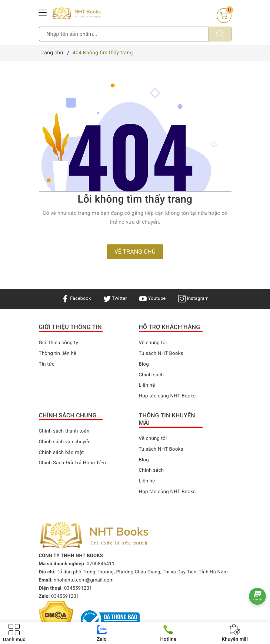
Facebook (73, 298)
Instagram (196, 298)
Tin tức (47, 364)
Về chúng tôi (154, 343)
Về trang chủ (135, 252)
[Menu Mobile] (43, 12)
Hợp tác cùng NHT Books (169, 396)
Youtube (154, 298)
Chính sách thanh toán (66, 431)
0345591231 (78, 588)
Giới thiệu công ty (60, 343)
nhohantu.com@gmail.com (84, 580)
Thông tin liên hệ (59, 353)
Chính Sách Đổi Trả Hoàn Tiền (74, 463)
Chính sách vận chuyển (66, 442)
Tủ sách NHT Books (162, 353)
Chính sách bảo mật (63, 453)
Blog (144, 364)
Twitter (114, 298)
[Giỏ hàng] (224, 16)
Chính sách (152, 375)
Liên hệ (147, 385)
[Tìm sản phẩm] (124, 34)
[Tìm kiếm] (220, 34)
